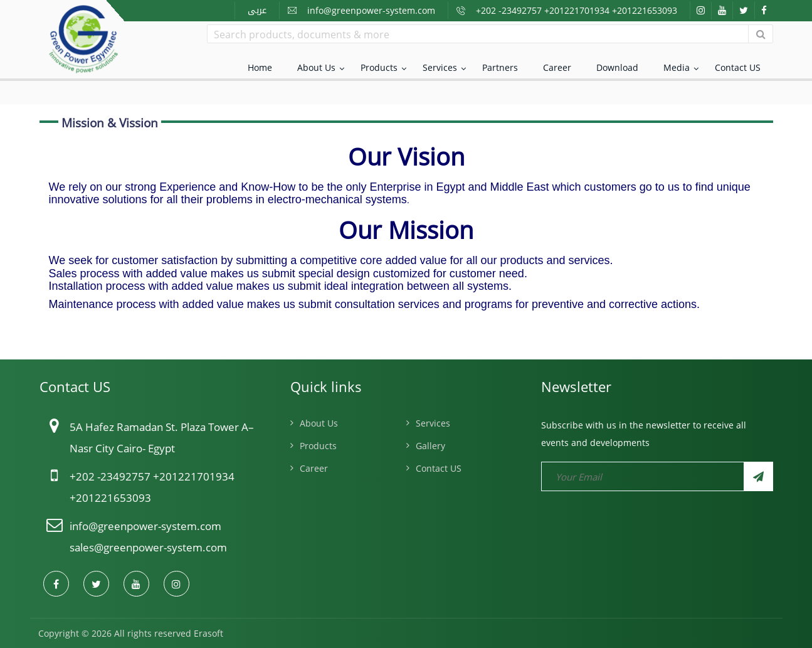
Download (617, 67)
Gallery (430, 446)
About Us (316, 67)
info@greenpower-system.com (371, 10)
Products (379, 67)
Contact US (738, 67)
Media (677, 67)
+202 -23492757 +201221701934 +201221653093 (577, 10)
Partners (500, 67)
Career (557, 67)
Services (440, 67)
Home (260, 67)
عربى (257, 10)
